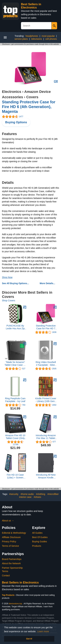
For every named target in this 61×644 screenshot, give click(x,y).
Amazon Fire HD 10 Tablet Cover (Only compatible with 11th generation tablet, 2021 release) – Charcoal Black (15, 437)
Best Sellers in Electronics (31, 6)
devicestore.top (15, 604)
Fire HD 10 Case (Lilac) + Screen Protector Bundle (15, 476)
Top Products (8, 595)
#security (14, 494)
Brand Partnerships (12, 559)
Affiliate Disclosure (11, 537)
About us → (8, 521)
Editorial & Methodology (14, 533)
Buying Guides (40, 541)
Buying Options (16, 122)
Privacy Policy (9, 541)
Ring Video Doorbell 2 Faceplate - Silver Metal (46, 364)
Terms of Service (10, 546)
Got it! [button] (29, 639)
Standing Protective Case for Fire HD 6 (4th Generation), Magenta (29, 107)
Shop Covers (9, 301)
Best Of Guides (40, 537)
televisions (37, 39)
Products (37, 546)
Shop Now (7, 277)
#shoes (37, 497)
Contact (6, 575)
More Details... (47, 283)
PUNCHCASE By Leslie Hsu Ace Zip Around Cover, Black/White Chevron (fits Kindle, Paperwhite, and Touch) (15, 327)
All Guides (37, 533)
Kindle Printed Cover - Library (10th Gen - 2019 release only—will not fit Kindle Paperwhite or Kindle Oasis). (46, 400)
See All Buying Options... (15, 283)
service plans (21, 39)
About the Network (11, 563)
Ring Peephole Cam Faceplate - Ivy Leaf (15, 400)
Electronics (12, 92)
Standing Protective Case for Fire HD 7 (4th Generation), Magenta (46, 327)
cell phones (51, 39)
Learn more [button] (43, 631)
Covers (32, 97)
